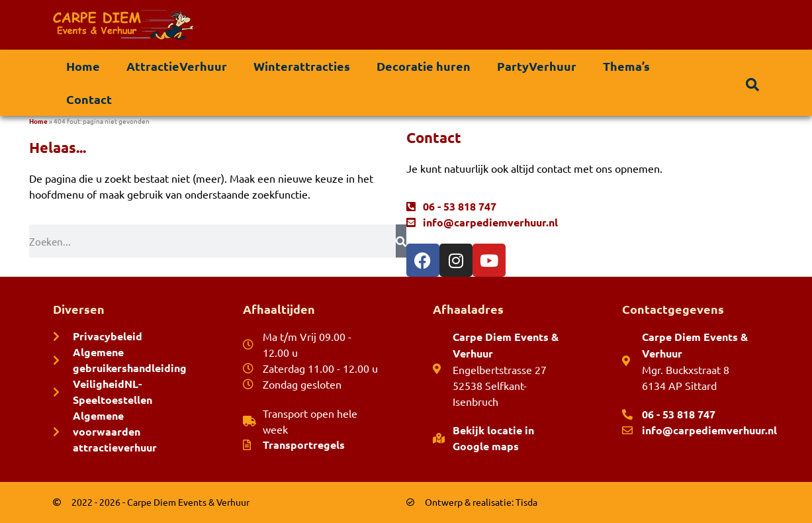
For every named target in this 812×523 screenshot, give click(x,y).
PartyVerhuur (537, 66)
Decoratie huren (424, 66)
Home (83, 66)
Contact (89, 99)
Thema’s (626, 66)
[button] (752, 85)
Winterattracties (302, 66)
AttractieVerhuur (177, 66)
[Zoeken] (401, 241)
